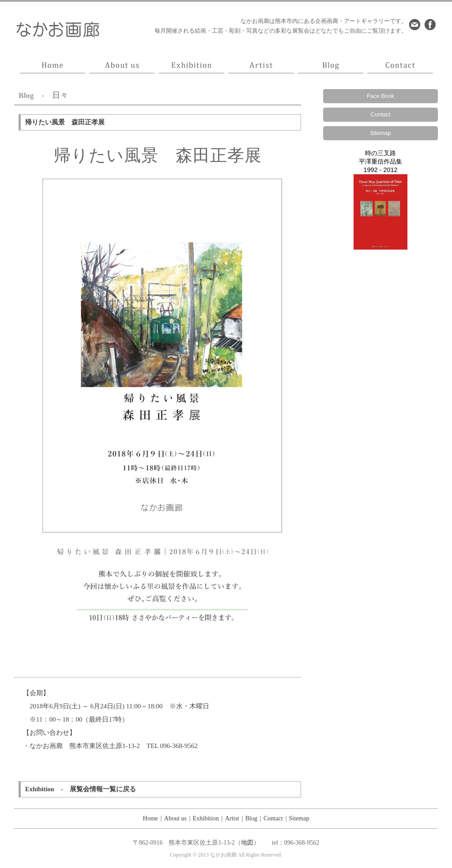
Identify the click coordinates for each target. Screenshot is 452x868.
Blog (251, 818)
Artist (232, 818)
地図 (247, 843)
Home (151, 818)
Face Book (380, 96)
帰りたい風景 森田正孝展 (65, 122)
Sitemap (380, 133)
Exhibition (206, 818)
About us (175, 818)
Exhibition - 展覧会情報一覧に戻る (81, 789)
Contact (381, 114)
